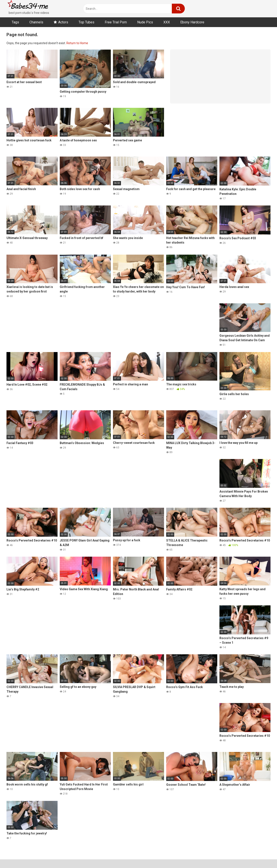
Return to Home (77, 43)
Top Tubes (86, 22)
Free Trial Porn (116, 22)
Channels (36, 22)
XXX (167, 22)
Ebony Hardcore (192, 22)
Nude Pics (145, 22)
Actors (63, 22)
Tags (15, 22)
